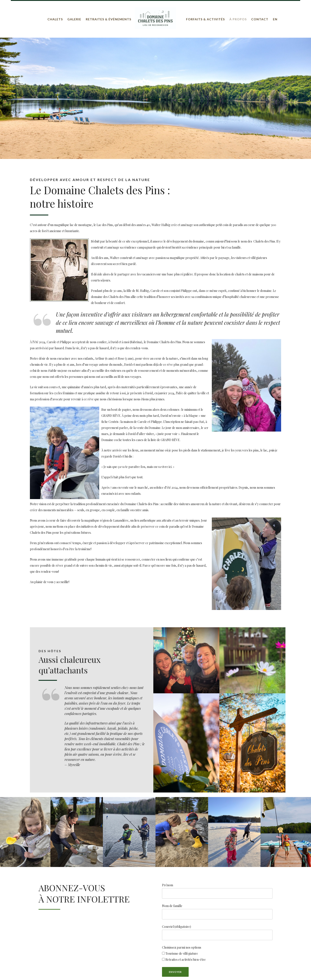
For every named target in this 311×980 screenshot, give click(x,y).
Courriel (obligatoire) (217, 932)
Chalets (55, 19)
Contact (260, 19)
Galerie (74, 19)
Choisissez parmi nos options (182, 947)
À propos (238, 19)
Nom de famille (172, 906)
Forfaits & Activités (205, 19)
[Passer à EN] (275, 19)
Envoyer (175, 972)
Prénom (168, 885)
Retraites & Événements (109, 19)
